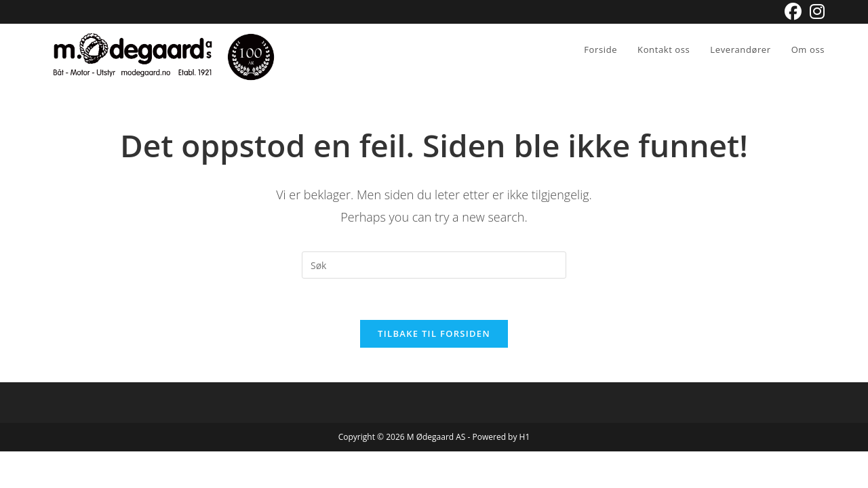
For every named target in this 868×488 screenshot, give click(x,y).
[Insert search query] (434, 265)
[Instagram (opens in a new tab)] (815, 12)
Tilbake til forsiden (434, 333)
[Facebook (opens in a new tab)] (793, 12)
